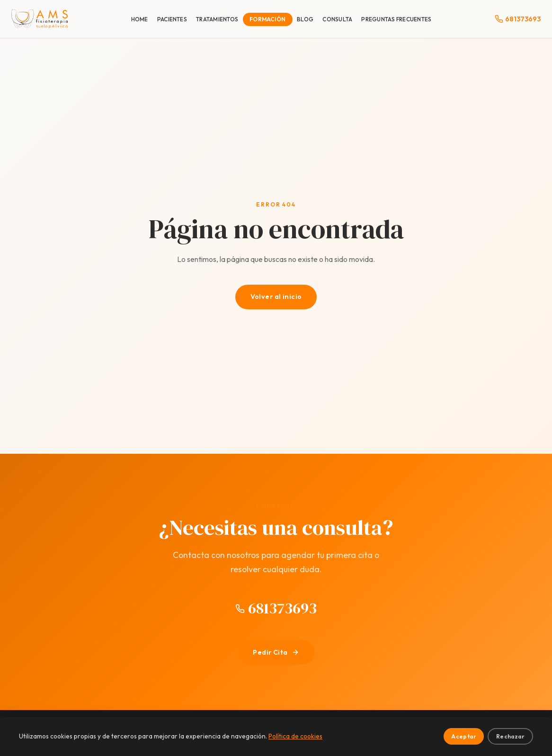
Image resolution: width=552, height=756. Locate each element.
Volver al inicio (276, 297)
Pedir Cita (276, 652)
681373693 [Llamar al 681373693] (276, 608)
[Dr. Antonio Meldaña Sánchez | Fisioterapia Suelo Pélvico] (40, 19)
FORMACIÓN (267, 19)
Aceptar (464, 736)
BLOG (305, 19)
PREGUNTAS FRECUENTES (396, 19)
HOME (140, 19)
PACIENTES (172, 19)
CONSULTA (337, 19)
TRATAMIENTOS (217, 19)
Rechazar (510, 736)
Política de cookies (295, 736)
